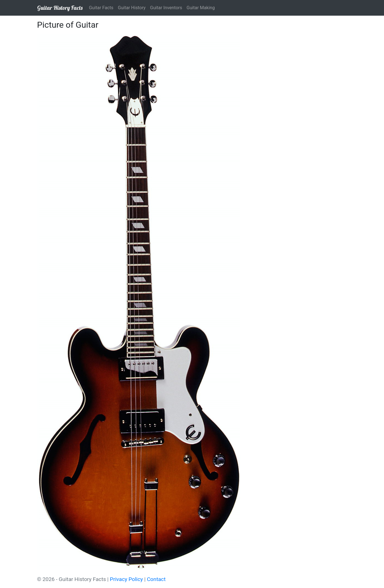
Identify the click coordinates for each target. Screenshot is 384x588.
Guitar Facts (101, 8)
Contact (156, 579)
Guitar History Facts (60, 8)
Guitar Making (201, 8)
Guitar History (132, 8)
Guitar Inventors (166, 8)
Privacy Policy (127, 579)
